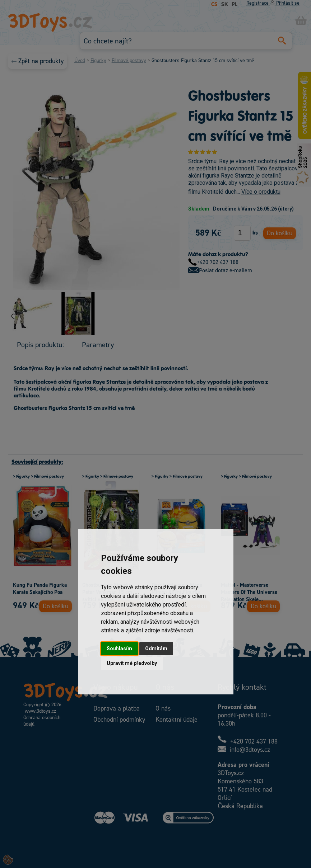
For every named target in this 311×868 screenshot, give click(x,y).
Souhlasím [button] (119, 648)
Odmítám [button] (156, 648)
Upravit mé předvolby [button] (132, 663)
